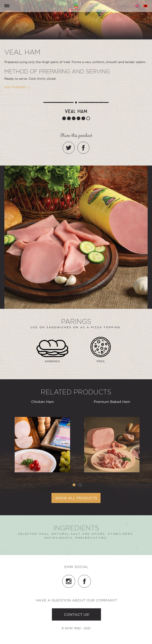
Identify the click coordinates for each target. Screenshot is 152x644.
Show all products (76, 498)
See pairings (15, 87)
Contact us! (77, 614)
